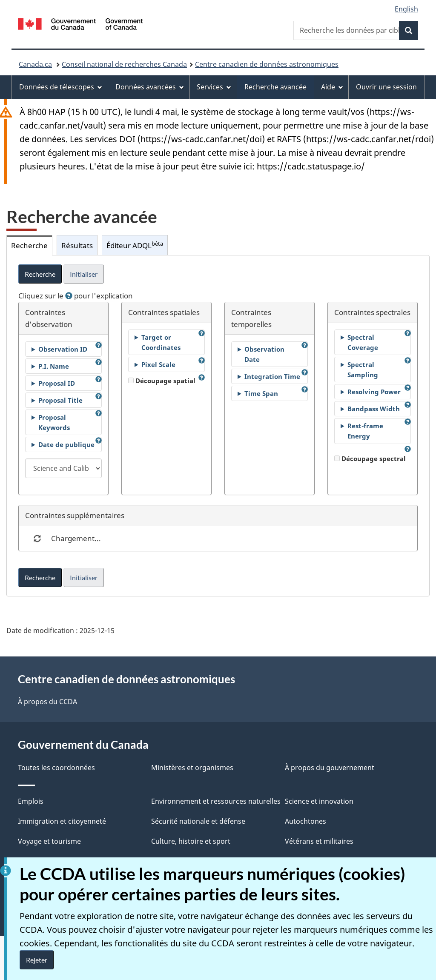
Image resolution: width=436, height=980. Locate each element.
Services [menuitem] (214, 87)
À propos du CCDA (47, 702)
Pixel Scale (158, 364)
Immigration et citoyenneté (62, 821)
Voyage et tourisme (49, 841)
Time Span (261, 393)
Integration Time (272, 376)
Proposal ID (57, 383)
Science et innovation (319, 801)
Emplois (31, 801)
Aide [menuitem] (332, 87)
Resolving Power (374, 392)
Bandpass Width (374, 409)
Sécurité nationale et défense (198, 821)
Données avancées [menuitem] (150, 87)
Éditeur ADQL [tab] (135, 245)
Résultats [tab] (77, 245)
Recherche (40, 274)
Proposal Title (60, 400)
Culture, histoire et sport (191, 841)
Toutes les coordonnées (56, 768)
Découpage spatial (162, 381)
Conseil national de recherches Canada (124, 64)
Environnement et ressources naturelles (216, 801)
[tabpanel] (218, 426)
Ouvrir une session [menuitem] (386, 87)
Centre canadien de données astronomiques (267, 64)
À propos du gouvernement (330, 768)
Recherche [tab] (29, 245)
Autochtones (305, 821)
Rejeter (37, 960)
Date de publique (66, 444)
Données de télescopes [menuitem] (61, 87)
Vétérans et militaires (319, 841)
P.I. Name (54, 366)
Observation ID (63, 349)
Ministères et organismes (192, 768)
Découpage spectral (370, 458)
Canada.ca (35, 64)
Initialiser (84, 274)
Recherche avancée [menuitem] (275, 87)
